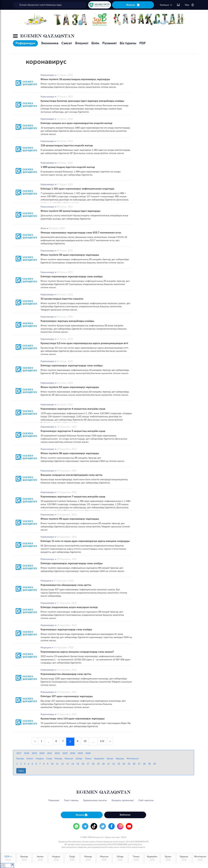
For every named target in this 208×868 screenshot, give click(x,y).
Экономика (50, 43)
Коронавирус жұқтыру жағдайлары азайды (68, 321)
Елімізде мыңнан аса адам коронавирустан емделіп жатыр (77, 123)
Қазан (168, 858)
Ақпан (40, 858)
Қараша (184, 858)
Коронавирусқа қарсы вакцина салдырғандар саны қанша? (78, 652)
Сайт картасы (146, 800)
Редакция (54, 800)
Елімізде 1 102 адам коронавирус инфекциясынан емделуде (79, 189)
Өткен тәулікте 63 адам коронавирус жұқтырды (71, 387)
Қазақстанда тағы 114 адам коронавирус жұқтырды (74, 719)
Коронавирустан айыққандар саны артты (67, 585)
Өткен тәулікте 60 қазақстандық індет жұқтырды (72, 211)
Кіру (189, 5)
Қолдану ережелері (123, 800)
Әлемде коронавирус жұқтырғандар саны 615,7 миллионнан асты (82, 233)
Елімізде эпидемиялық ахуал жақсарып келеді (70, 607)
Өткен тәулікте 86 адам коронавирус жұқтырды (71, 453)
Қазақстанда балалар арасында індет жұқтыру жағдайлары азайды (84, 101)
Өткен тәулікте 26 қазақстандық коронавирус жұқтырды (77, 79)
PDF (143, 43)
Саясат (67, 43)
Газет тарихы (71, 800)
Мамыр (88, 858)
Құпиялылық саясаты (95, 800)
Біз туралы (128, 43)
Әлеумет (82, 43)
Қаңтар (24, 858)
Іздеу (21, 771)
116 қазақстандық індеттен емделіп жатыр (68, 145)
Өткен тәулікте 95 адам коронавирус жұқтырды (71, 519)
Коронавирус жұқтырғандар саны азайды (67, 629)
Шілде (120, 858)
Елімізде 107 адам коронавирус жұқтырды (67, 696)
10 (87, 742)
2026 (8, 858)
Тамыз (136, 858)
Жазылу (133, 5)
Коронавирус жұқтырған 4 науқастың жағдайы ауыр (74, 409)
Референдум (25, 43)
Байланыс (125, 815)
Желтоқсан (200, 858)
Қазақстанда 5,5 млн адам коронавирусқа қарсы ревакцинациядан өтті (86, 343)
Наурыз (56, 858)
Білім (95, 43)
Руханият (110, 43)
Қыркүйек (152, 858)
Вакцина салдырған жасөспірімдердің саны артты (72, 475)
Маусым (104, 858)
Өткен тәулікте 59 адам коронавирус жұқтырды (71, 255)
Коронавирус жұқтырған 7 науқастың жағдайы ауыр (74, 497)
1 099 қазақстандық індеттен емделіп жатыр (69, 167)
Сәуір (72, 858)
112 (105, 742)
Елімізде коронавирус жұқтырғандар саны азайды (72, 276)
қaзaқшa (166, 5)
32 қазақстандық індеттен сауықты (63, 299)
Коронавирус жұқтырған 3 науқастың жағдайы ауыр (74, 431)
